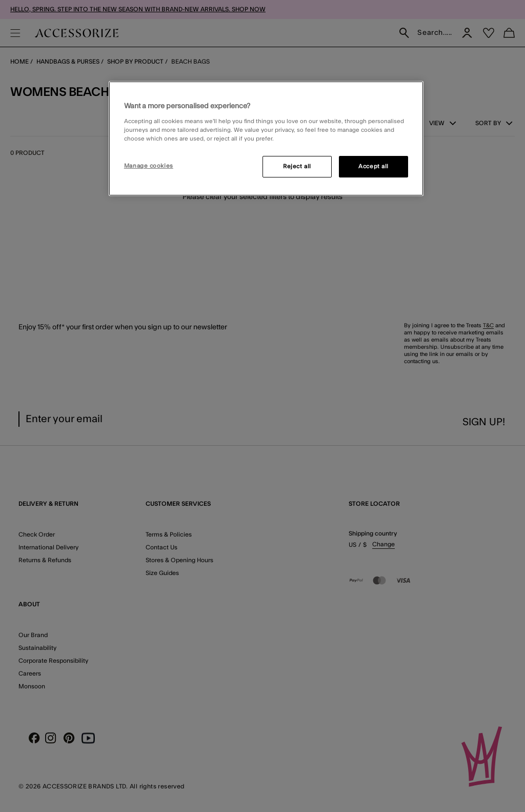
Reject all (297, 166)
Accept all (373, 166)
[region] (266, 138)
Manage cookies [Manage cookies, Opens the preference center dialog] (149, 166)
